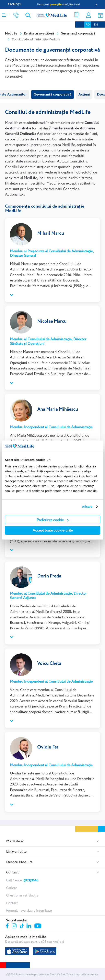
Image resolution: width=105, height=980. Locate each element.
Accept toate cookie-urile (53, 530)
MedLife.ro (15, 841)
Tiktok (22, 926)
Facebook (8, 927)
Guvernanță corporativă (52, 95)
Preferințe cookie (53, 520)
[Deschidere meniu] (5, 14)
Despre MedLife (19, 862)
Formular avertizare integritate (29, 910)
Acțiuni (84, 95)
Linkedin (29, 926)
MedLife (11, 34)
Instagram (15, 927)
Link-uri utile (16, 852)
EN (96, 24)
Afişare (87, 507)
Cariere (12, 888)
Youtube (38, 926)
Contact (12, 872)
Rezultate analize (77, 15)
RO (88, 24)
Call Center (22, 880)
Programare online (100, 15)
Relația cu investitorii (39, 34)
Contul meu (89, 15)
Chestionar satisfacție (22, 895)
